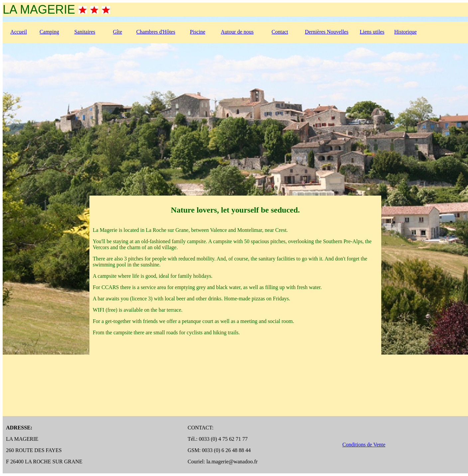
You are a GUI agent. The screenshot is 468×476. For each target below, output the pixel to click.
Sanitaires (85, 32)
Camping (49, 32)
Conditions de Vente (364, 445)
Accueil (19, 32)
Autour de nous (237, 32)
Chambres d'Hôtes (156, 32)
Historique (406, 32)
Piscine (197, 32)
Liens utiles (372, 32)
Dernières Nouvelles (327, 32)
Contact (280, 32)
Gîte (118, 32)
